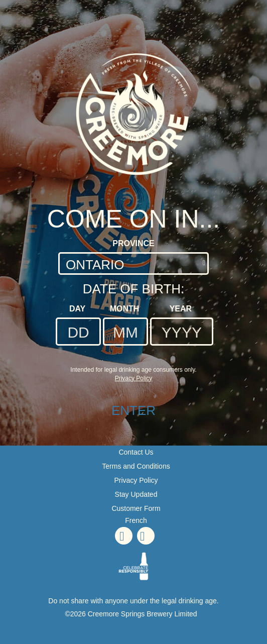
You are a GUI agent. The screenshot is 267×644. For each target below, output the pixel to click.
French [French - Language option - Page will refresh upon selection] (136, 520)
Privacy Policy (136, 480)
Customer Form (136, 508)
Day (77, 309)
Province (133, 243)
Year (181, 309)
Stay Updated (136, 494)
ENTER (133, 410)
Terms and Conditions (136, 466)
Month (125, 309)
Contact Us (136, 452)
